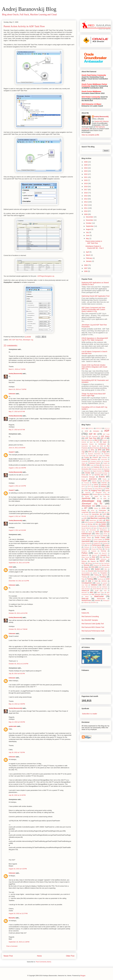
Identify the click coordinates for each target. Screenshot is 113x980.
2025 (86, 165)
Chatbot (87, 458)
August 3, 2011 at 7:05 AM (17, 516)
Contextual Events (94, 463)
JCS (98, 498)
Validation (94, 585)
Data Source (87, 467)
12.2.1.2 (99, 428)
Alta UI (97, 440)
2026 (86, 162)
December (90, 217)
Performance (97, 545)
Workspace (106, 601)
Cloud (84, 459)
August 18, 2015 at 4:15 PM (18, 869)
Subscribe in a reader (90, 714)
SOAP (100, 567)
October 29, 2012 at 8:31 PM (18, 613)
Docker (88, 473)
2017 (86, 190)
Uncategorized (87, 583)
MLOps (90, 524)
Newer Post (8, 956)
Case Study (99, 456)
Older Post (70, 956)
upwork (105, 583)
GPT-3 (83, 487)
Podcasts (87, 547)
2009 (86, 214)
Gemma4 (84, 485)
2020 (86, 180)
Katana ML (85, 613)
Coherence (94, 459)
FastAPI (84, 481)
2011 (86, 208)
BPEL (93, 450)
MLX (97, 524)
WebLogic (85, 599)
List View (107, 512)
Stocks (84, 571)
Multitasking (93, 526)
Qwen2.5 (104, 553)
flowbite (107, 481)
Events (102, 477)
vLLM (97, 591)
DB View (105, 467)
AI (87, 440)
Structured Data (102, 571)
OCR (97, 532)
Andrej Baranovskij (15, 374)
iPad (101, 494)
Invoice (95, 494)
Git (90, 485)
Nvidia (83, 532)
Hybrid (107, 491)
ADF (10, 340)
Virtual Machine (97, 589)
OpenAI (98, 536)
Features (94, 481)
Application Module (88, 444)
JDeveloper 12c (88, 506)
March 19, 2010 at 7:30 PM (17, 389)
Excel (83, 479)
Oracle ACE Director (101, 121)
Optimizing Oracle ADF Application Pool (95, 296)
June (88, 235)
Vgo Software (103, 587)
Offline (98, 534)
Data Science (106, 465)
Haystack (90, 489)
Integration (85, 494)
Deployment (87, 471)
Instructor (88, 492)
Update (98, 583)
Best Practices (95, 448)
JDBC (105, 498)
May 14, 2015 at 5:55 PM (17, 722)
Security (87, 565)
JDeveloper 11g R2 (92, 504)
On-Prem (91, 536)
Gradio (96, 487)
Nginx (95, 528)
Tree (83, 579)
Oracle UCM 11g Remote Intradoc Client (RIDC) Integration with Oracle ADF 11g (94, 367)
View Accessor (86, 589)
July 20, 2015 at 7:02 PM (17, 752)
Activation (96, 431)
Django (107, 471)
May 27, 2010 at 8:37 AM (17, 411)
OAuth (90, 532)
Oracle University (86, 543)
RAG (94, 557)
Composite (85, 461)
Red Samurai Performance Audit (93, 631)
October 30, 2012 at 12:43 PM (18, 664)
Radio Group (85, 557)
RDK (101, 557)
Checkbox (104, 458)
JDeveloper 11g (28, 340)
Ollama (84, 536)
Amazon (105, 440)
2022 (86, 174)
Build (83, 454)
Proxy (100, 549)
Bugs (104, 452)
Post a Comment (12, 946)
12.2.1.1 (91, 428)
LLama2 (86, 514)
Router (97, 563)
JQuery (96, 508)
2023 (86, 171)
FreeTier (104, 483)
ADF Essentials (93, 436)
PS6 (106, 549)
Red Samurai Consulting (90, 616)
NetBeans (102, 526)
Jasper (96, 496)
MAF (83, 520)
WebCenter (99, 596)
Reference (104, 559)
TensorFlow (86, 575)
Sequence (96, 565)
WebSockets (101, 599)
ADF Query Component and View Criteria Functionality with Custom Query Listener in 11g (93, 309)
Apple (105, 442)
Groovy (103, 486)
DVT (90, 475)
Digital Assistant (97, 471)
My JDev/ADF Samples (90, 620)
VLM (105, 591)
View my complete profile (90, 135)
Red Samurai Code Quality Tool (93, 624)
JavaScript (86, 498)
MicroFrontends (89, 522)
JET (86, 508)
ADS (83, 440)
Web (91, 592)
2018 (86, 187)
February (89, 258)
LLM (104, 514)
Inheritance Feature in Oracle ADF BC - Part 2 (95, 247)
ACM (86, 431)
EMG (106, 475)
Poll (93, 547)
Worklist (98, 601)
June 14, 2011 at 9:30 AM (17, 448)
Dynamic (97, 475)
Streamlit (91, 571)
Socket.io (107, 567)
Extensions (93, 479)
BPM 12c (91, 452)
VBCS (104, 585)
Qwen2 (96, 553)
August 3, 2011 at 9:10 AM (17, 530)
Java (105, 496)
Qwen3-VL (85, 555)
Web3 (87, 597)
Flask (101, 481)
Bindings (105, 448)
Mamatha (12, 918)
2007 (86, 268)
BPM (100, 450)
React (108, 557)
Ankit (11, 567)
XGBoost (86, 602)
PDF (88, 545)
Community (104, 459)
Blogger (83, 976)
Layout (93, 512)
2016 (86, 193)
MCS (101, 520)
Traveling (103, 577)
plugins (107, 545)
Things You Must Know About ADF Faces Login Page (94, 395)
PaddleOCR (97, 543)
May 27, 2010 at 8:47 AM (17, 430)
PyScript (103, 551)
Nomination (93, 530)
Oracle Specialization (100, 541)
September (90, 226)
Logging (107, 516)
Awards (94, 446)
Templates (104, 573)
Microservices (101, 522)
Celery (107, 456)
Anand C (12, 452)
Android (84, 442)
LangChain (85, 512)
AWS (102, 446)
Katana (84, 510)
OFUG (105, 534)
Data (98, 465)
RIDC (83, 563)
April (88, 252)
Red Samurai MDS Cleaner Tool (93, 627)
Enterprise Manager (88, 477)
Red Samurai (90, 559)
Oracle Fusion (100, 537)
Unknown (12, 394)
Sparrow (87, 569)
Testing (96, 575)
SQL (106, 569)
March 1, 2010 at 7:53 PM (17, 369)
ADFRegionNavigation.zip (46, 276)
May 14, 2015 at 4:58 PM (17, 704)
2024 (86, 168)
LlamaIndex (95, 514)
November (90, 220)
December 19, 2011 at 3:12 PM (19, 581)
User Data (85, 585)
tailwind (95, 573)
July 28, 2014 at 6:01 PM (17, 674)
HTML (107, 489)
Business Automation (94, 454)
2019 (86, 183)
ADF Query (105, 436)
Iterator (87, 496)
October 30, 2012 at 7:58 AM (18, 629)
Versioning (93, 587)
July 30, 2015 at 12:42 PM (17, 795)
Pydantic (94, 551)
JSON (103, 508)
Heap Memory (99, 489)
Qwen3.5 (94, 555)
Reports (93, 561)
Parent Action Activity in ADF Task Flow (24, 26)
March (88, 255)
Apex (91, 442)
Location (92, 516)
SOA (93, 567)
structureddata (86, 573)
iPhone (107, 494)
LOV (85, 518)
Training (84, 577)
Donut (84, 475)
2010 (86, 211)
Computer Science (96, 461)
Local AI (84, 516)
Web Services (96, 594)
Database (97, 467)
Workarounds (86, 600)
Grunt (83, 489)
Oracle (105, 536)
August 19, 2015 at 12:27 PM (18, 913)
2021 (86, 177)
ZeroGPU (93, 602)
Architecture (102, 444)
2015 (86, 196)
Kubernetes (102, 510)
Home (39, 956)
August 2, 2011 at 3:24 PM (17, 486)
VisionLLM (85, 590)
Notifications (103, 530)
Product (94, 549)
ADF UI (103, 438)
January (89, 261)
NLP (106, 528)
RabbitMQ (104, 555)
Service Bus (105, 565)
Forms (94, 483)
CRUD (84, 465)
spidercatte (13, 726)
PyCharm (84, 551)
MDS (108, 520)
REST (102, 561)
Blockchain (85, 450)
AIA (91, 440)
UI (86, 581)
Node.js (84, 530)
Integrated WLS (101, 492)
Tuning (90, 579)
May (88, 239)
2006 (86, 271)
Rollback (90, 563)
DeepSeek (106, 469)
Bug (99, 452)
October (89, 223)
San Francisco (105, 563)
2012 (86, 205)
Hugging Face (96, 490)
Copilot (105, 463)
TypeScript (100, 579)
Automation (85, 446)
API (98, 442)
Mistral (83, 524)
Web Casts (101, 593)
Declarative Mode (96, 469)
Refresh (84, 561)
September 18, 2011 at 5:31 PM (19, 563)
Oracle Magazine (86, 540)
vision (106, 589)
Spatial (97, 569)
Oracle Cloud (86, 538)
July (88, 232)
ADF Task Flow (17, 340)
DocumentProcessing (101, 473)
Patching (105, 543)
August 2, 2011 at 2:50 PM (17, 468)
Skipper (86, 567)
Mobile (104, 524)
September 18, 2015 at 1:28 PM (19, 942)
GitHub (96, 485)
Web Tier (107, 594)
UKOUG (104, 581)
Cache (91, 456)
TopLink (104, 575)
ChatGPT (95, 458)
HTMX (86, 491)
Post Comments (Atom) (43, 962)
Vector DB (85, 587)
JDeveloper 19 (105, 506)
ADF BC (93, 434)
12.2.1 (84, 428)
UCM (108, 579)
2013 (86, 202)
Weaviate (84, 593)
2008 (86, 265)
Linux (100, 512)
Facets (105, 479)
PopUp (99, 547)
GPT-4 (89, 487)
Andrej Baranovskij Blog (29, 9)
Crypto (92, 465)
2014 (86, 199)
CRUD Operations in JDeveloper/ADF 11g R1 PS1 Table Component (95, 339)
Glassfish (104, 485)
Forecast (86, 483)
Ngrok (101, 528)
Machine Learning (98, 518)
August (89, 229)
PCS (83, 545)
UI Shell (95, 581)
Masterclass (93, 520)
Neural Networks (86, 528)
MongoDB (84, 526)
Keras (93, 510)
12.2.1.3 (107, 428)
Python (85, 553)
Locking (99, 516)
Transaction (93, 577)
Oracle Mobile (98, 540)
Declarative (85, 469)
